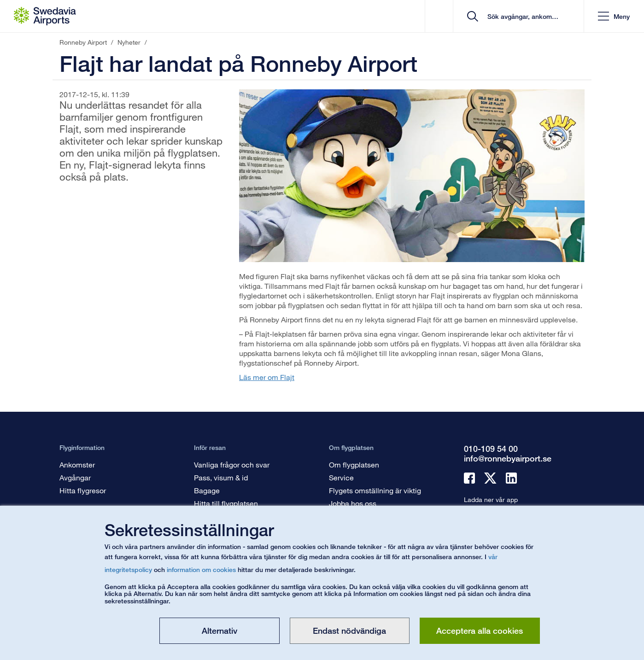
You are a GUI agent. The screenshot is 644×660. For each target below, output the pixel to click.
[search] (522, 16)
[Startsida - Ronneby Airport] (45, 16)
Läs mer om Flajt (267, 377)
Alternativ (220, 631)
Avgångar (75, 477)
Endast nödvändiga (349, 631)
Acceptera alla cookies (480, 631)
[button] (614, 16)
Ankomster (77, 464)
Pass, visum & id (221, 477)
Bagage (207, 490)
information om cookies (201, 569)
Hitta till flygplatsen (226, 503)
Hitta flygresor (83, 490)
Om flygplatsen (354, 464)
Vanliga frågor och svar (232, 464)
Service (341, 477)
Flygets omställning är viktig (375, 490)
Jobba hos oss (353, 503)
